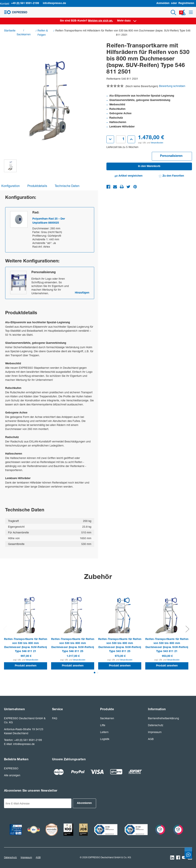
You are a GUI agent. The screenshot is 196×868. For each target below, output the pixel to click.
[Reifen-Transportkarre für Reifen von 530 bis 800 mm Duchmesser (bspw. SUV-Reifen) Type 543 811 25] (120, 617)
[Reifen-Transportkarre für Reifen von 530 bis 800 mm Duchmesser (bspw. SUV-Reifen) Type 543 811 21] (167, 617)
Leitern (104, 732)
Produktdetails (37, 186)
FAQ (55, 718)
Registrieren (186, 3)
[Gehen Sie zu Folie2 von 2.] (97, 673)
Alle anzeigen (12, 775)
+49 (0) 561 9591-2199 (25, 3)
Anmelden (163, 3)
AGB (151, 739)
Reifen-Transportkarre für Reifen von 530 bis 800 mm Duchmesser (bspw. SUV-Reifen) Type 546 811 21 (26, 645)
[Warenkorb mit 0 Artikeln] (183, 12)
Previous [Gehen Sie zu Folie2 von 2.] (5, 629)
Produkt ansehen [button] (26, 666)
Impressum (155, 732)
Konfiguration (11, 186)
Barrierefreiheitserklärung (163, 718)
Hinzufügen (82, 293)
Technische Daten (67, 186)
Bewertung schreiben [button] (172, 86)
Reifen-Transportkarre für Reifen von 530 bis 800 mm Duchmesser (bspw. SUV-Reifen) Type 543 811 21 (167, 645)
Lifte (103, 725)
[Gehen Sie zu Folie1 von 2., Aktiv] (95, 673)
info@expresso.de (54, 3)
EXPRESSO (11, 768)
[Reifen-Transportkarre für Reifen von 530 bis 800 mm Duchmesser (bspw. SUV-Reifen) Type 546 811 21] (26, 617)
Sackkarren (107, 718)
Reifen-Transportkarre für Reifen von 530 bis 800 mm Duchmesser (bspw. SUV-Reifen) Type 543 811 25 (120, 645)
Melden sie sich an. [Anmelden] (100, 21)
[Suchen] (173, 12)
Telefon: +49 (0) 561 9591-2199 (23, 740)
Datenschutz (156, 725)
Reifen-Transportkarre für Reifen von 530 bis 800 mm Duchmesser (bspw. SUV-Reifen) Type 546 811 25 (73, 645)
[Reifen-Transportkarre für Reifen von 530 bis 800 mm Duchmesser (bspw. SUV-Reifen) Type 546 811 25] (73, 617)
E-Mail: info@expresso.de (19, 744)
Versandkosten (157, 143)
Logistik (105, 739)
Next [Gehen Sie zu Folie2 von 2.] (187, 629)
